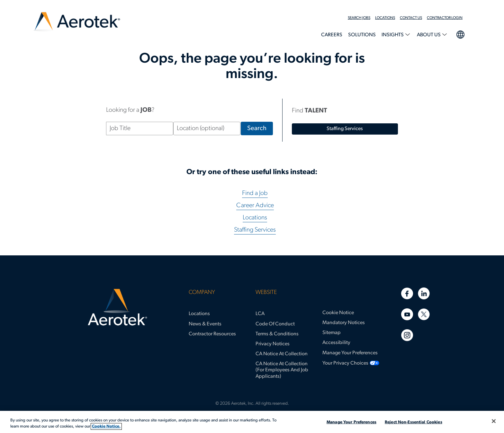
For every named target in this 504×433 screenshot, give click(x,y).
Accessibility (336, 343)
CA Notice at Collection (282, 354)
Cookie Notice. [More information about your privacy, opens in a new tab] (106, 426)
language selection (460, 34)
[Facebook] (407, 293)
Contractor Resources (212, 334)
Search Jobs (359, 18)
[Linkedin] (424, 293)
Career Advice (255, 206)
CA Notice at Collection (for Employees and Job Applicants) (282, 370)
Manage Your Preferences (350, 353)
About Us (429, 35)
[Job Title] (140, 128)
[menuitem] (361, 18)
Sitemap (332, 333)
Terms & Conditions (277, 334)
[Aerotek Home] (117, 307)
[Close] (494, 421)
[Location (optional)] (207, 128)
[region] (252, 422)
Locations (385, 18)
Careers (332, 35)
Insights (393, 35)
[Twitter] (424, 314)
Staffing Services (255, 230)
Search (260, 128)
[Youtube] (407, 314)
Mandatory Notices (344, 323)
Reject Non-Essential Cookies (414, 422)
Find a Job (255, 193)
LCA (260, 314)
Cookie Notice (338, 313)
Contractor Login (445, 18)
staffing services (345, 129)
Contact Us (411, 18)
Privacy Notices (273, 344)
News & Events (205, 324)
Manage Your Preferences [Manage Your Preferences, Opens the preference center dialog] (351, 422)
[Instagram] (407, 335)
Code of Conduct (275, 324)
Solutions (362, 35)
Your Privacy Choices (345, 363)
